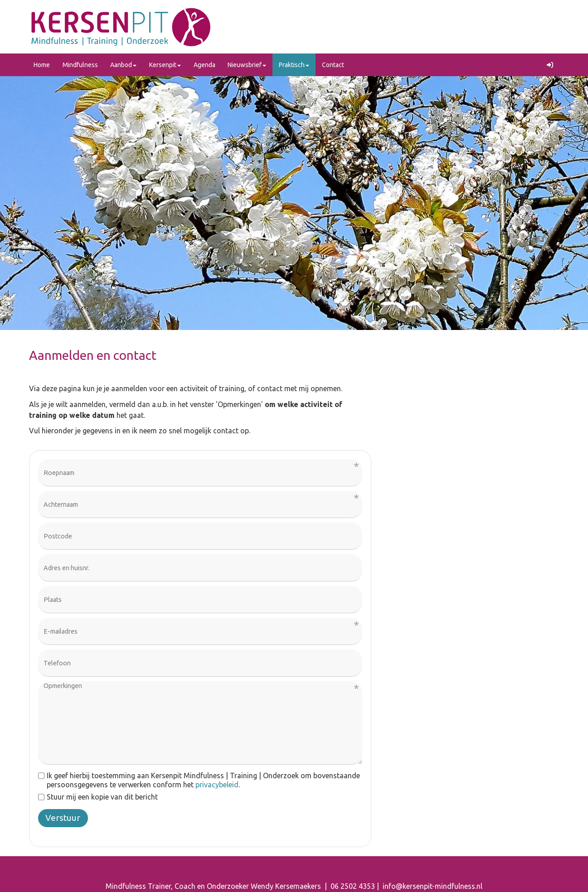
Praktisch (294, 65)
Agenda (204, 65)
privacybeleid (217, 785)
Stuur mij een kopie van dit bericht (98, 797)
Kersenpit (165, 65)
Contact (333, 65)
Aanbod (123, 65)
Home (42, 65)
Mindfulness (80, 65)
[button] (550, 65)
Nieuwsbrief (247, 65)
